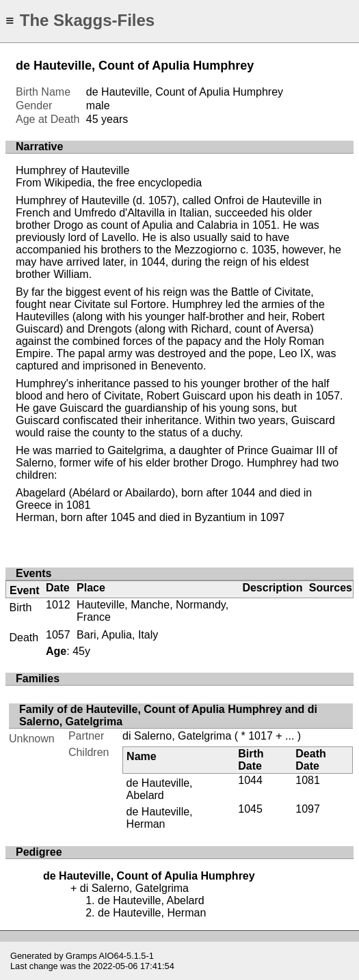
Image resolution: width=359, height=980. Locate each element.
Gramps (81, 956)
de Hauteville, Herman (160, 818)
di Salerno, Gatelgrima (177, 736)
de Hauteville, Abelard (160, 789)
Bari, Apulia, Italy (117, 635)
